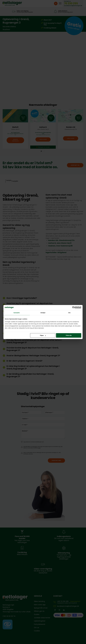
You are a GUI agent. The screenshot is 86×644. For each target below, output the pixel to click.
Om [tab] (69, 313)
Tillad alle (69, 335)
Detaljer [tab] (43, 313)
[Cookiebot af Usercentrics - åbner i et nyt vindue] (74, 308)
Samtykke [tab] (17, 313)
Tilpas (43, 335)
